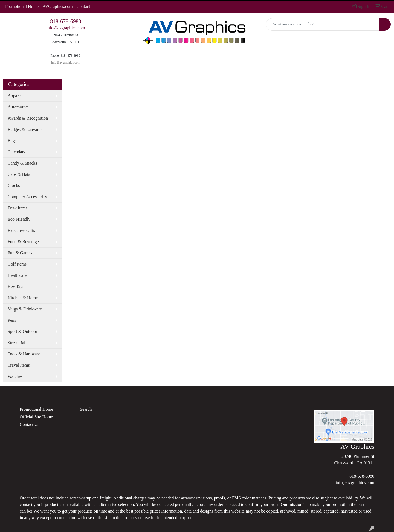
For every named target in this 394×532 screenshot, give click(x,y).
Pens (12, 320)
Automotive (18, 107)
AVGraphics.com (57, 6)
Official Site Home (36, 417)
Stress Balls (18, 343)
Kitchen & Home (23, 298)
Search (86, 409)
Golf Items (17, 264)
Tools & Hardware (24, 354)
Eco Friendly (19, 219)
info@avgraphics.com (66, 28)
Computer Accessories (27, 197)
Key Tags (16, 287)
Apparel (15, 96)
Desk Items (18, 208)
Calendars (16, 152)
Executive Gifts (21, 230)
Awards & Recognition (28, 118)
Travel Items (19, 365)
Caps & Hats (19, 174)
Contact (83, 6)
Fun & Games (20, 253)
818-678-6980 (66, 21)
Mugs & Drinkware (25, 309)
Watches (15, 376)
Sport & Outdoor (22, 331)
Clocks (14, 186)
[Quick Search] (323, 24)
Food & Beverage (23, 242)
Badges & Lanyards (25, 129)
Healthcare (17, 275)
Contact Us (30, 425)
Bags (12, 141)
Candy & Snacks (22, 163)
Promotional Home (22, 6)
